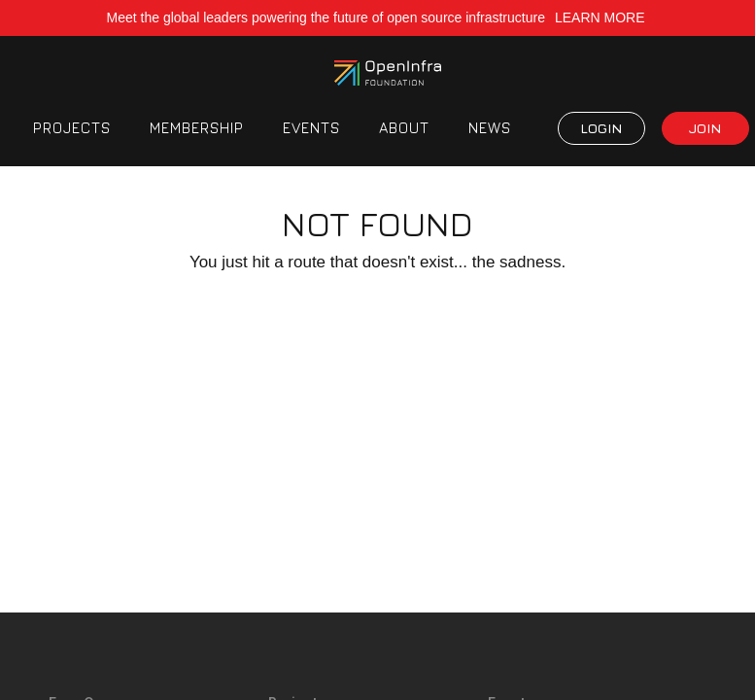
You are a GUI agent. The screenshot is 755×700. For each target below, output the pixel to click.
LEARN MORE (601, 17)
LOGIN (601, 128)
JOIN (705, 128)
